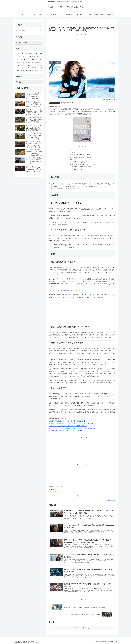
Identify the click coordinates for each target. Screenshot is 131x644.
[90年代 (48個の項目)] (39, 62)
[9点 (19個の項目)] (25, 54)
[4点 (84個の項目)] (33, 57)
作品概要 (72, 152)
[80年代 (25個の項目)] (19, 65)
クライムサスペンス (54, 103)
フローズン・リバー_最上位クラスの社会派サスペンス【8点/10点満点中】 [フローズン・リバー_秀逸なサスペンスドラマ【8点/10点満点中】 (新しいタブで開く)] (71, 423)
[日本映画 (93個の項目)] (36, 68)
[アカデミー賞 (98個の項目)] (22, 68)
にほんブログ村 (53, 492)
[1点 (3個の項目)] (27, 60)
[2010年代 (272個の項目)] (20, 62)
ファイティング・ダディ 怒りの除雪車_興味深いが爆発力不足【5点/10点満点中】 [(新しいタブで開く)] (73, 428)
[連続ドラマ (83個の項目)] (20, 71)
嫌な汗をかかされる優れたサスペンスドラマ (83, 164)
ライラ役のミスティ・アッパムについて (82, 157)
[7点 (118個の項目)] (39, 54)
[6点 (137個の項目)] (18, 57)
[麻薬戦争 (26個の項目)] (30, 71)
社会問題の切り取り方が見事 (79, 162)
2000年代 (68, 103)
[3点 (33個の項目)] (39, 57)
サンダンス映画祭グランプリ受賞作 (81, 155)
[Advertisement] (82, 47)
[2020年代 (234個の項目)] (37, 60)
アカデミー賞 (76, 103)
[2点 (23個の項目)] (19, 60)
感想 (71, 160)
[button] (41, 30)
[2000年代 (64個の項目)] (30, 62)
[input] (29, 30)
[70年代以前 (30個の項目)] (29, 65)
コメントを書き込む (82, 628)
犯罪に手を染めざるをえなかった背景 (81, 167)
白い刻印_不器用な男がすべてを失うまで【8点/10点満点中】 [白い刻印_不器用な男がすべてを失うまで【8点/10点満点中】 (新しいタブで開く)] (67, 421)
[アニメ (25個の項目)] (39, 71)
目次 (80, 147)
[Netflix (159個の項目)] (38, 65)
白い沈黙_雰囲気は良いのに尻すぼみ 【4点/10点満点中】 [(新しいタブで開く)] (66, 431)
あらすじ (72, 150)
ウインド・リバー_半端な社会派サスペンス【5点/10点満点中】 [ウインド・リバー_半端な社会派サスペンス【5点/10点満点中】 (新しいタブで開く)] (68, 291)
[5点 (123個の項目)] (26, 57)
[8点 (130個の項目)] (32, 54)
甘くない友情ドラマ (77, 169)
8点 (63, 103)
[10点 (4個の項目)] (18, 54)
